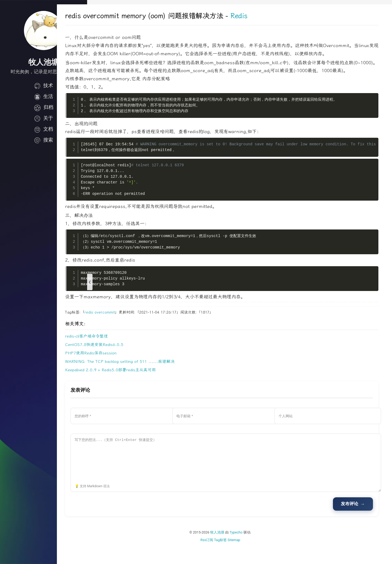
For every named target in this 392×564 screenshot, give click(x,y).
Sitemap (249, 556)
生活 (44, 96)
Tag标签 (236, 556)
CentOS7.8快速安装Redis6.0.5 (124, 361)
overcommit (135, 328)
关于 (44, 118)
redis (119, 328)
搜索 (44, 140)
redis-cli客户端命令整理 (117, 352)
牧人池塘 (232, 549)
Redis (269, 16)
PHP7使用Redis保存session (121, 369)
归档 (44, 107)
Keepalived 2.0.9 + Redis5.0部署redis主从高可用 (141, 386)
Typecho (251, 549)
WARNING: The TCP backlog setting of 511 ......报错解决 (150, 378)
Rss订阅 (222, 556)
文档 (44, 129)
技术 (44, 85)
